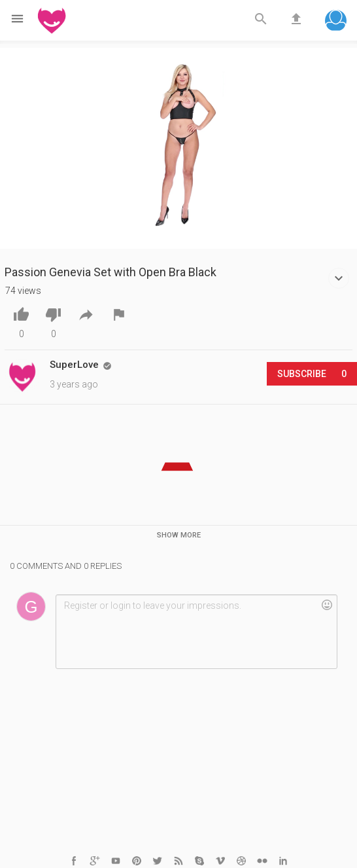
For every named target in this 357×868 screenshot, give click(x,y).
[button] (336, 22)
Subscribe (312, 374)
